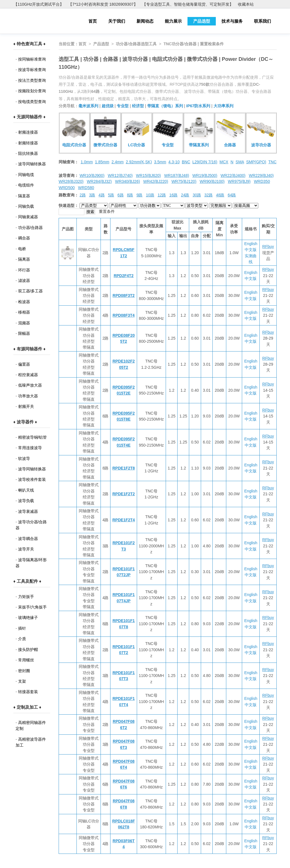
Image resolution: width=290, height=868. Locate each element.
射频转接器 (28, 143)
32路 (208, 195)
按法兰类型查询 (32, 80)
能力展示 (173, 21)
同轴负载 (26, 206)
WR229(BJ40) (261, 175)
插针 (22, 628)
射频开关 (26, 406)
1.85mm (102, 162)
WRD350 (262, 181)
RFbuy (268, 247)
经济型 (138, 106)
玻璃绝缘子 (28, 618)
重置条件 (107, 211)
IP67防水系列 (198, 106)
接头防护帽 (28, 650)
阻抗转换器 (28, 153)
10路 (150, 195)
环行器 (24, 270)
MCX (224, 162)
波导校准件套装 (32, 479)
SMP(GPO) (256, 162)
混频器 (24, 323)
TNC (273, 162)
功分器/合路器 (31, 228)
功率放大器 (28, 396)
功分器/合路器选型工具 (136, 44)
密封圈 (24, 671)
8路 (130, 195)
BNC (186, 162)
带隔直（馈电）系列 (165, 106)
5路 (111, 195)
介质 (22, 639)
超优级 (108, 106)
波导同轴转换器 (32, 164)
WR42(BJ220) (156, 181)
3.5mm (160, 162)
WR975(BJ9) (239, 181)
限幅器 (24, 333)
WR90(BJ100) (212, 181)
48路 (220, 195)
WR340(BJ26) (127, 181)
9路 (140, 195)
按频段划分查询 (32, 91)
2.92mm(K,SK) (139, 162)
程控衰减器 (28, 375)
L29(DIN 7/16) (205, 162)
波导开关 (26, 549)
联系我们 (263, 21)
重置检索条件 (212, 44)
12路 (162, 195)
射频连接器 (28, 132)
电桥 (22, 249)
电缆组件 (26, 185)
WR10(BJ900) (92, 175)
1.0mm (87, 162)
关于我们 (117, 21)
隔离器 (24, 259)
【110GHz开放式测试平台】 (39, 4)
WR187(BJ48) (177, 175)
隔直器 (24, 196)
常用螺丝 (26, 660)
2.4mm (118, 162)
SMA (240, 162)
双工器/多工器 (31, 291)
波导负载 (26, 501)
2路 (83, 195)
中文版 (251, 250)
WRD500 (67, 188)
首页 (93, 21)
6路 (121, 195)
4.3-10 (174, 162)
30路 (197, 195)
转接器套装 (28, 692)
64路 (232, 195)
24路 (185, 195)
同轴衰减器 (28, 217)
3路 (92, 195)
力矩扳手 (26, 597)
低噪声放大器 (30, 385)
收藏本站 (246, 4)
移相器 (24, 312)
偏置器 (24, 364)
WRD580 (86, 188)
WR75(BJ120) (184, 181)
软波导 (24, 458)
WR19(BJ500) (205, 175)
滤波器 (24, 280)
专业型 (123, 106)
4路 (102, 195)
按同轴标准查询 (32, 59)
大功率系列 (223, 106)
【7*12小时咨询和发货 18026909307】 (103, 4)
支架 (22, 681)
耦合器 (24, 238)
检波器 (24, 302)
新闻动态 (145, 21)
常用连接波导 (30, 448)
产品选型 (202, 21)
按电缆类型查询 (32, 102)
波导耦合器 (28, 539)
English (251, 244)
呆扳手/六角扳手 (33, 607)
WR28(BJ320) (71, 181)
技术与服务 (232, 21)
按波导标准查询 (32, 70)
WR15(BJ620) (148, 175)
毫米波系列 (88, 106)
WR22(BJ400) (233, 175)
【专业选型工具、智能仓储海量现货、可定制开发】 (188, 4)
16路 (174, 195)
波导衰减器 (28, 511)
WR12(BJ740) (120, 175)
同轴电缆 (26, 175)
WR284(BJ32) (99, 181)
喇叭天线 (26, 490)
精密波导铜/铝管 (33, 437)
